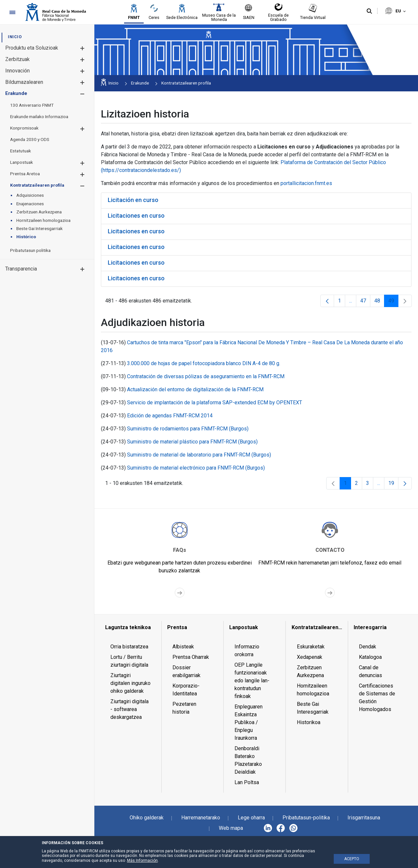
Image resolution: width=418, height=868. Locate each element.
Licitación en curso (133, 200)
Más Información (142, 860)
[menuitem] (15, 37)
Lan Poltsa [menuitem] (247, 782)
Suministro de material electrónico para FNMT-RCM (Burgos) (196, 468)
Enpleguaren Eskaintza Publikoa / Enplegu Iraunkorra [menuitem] (249, 722)
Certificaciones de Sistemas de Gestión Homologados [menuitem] (377, 697)
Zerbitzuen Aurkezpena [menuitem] (310, 671)
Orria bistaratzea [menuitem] (129, 647)
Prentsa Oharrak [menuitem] (191, 657)
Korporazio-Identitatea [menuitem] (186, 690)
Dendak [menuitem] (368, 647)
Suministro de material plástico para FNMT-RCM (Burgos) (192, 442)
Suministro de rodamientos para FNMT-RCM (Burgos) (188, 429)
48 (379, 302)
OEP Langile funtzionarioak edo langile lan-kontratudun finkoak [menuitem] (252, 681)
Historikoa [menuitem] (309, 722)
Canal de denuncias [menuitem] (370, 671)
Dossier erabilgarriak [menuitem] (186, 671)
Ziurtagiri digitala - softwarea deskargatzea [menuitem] (129, 709)
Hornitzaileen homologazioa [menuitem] (313, 690)
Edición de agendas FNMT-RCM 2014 (170, 416)
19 (393, 485)
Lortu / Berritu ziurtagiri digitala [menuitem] (129, 661)
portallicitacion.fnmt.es (306, 183)
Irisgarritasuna (364, 818)
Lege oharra (251, 818)
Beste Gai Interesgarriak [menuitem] (313, 708)
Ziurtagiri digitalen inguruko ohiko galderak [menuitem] (130, 683)
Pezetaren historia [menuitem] (184, 708)
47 (365, 302)
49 (393, 302)
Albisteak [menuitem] (183, 647)
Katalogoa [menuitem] (370, 657)
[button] (82, 48)
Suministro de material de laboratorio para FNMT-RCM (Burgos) (199, 455)
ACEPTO (352, 859)
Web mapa (231, 828)
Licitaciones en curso (136, 216)
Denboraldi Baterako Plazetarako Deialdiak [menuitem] (248, 760)
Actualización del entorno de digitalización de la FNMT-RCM (195, 389)
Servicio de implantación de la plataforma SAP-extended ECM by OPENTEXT (215, 403)
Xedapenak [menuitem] (310, 657)
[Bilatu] (369, 11)
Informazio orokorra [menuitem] (247, 651)
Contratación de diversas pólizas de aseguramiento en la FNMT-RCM (206, 376)
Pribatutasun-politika (306, 818)
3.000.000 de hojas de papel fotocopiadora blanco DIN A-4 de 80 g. (204, 363)
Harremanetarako (201, 818)
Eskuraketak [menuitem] (311, 647)
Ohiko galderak (147, 818)
